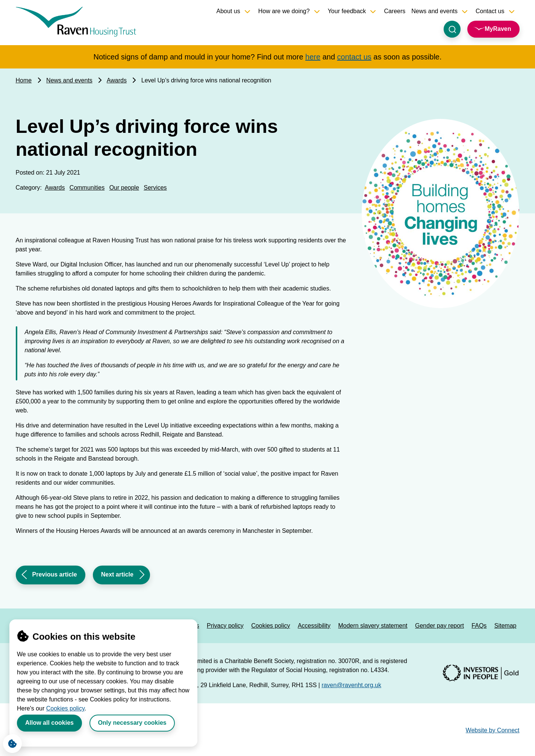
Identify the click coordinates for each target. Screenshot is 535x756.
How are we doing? (284, 11)
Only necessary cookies (132, 723)
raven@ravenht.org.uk (351, 685)
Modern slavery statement (373, 626)
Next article (117, 577)
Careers (395, 11)
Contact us (490, 11)
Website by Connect (493, 730)
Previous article (48, 577)
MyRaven (498, 29)
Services (155, 188)
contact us (354, 57)
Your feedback (347, 11)
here (313, 57)
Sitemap (505, 626)
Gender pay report (440, 626)
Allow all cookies (49, 723)
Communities (87, 188)
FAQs (479, 626)
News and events (434, 11)
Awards (117, 80)
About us (228, 11)
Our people (124, 188)
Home (24, 80)
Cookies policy (65, 708)
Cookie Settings (10, 742)
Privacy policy (225, 626)
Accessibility (314, 626)
